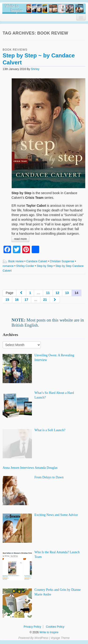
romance (8, 266)
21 (45, 300)
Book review (16, 261)
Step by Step (45, 266)
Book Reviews (15, 50)
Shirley (35, 69)
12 (57, 293)
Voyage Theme (60, 638)
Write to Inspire (49, 632)
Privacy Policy (33, 627)
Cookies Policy (55, 627)
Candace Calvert (37, 261)
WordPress (41, 638)
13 (67, 293)
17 (26, 300)
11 (48, 293)
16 (17, 300)
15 (7, 300)
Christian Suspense (62, 261)
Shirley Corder (25, 266)
